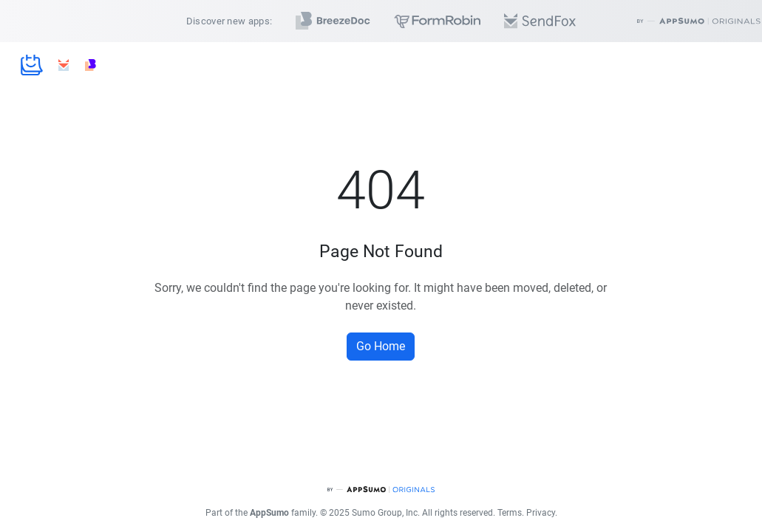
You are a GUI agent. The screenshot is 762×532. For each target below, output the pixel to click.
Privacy (541, 513)
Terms (510, 513)
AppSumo (269, 513)
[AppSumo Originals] (381, 490)
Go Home (381, 346)
